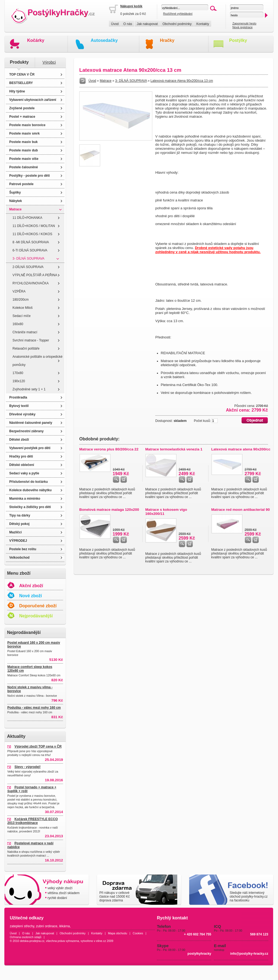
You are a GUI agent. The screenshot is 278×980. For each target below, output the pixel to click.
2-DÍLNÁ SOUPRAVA (28, 267)
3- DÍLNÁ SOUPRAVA (29, 259)
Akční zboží (31, 586)
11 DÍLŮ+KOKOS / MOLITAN (34, 226)
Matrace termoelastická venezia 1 (174, 449)
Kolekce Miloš (23, 308)
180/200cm (20, 300)
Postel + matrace (22, 117)
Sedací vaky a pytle (24, 473)
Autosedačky (104, 40)
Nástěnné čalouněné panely (31, 423)
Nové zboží (31, 596)
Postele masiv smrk (24, 133)
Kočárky (36, 40)
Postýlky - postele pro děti (29, 176)
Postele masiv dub (23, 150)
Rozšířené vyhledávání (178, 14)
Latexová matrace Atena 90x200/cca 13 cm (182, 81)
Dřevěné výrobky (22, 414)
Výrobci (49, 62)
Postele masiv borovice (27, 125)
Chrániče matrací (25, 332)
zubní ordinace (47, 926)
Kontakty (203, 24)
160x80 (18, 324)
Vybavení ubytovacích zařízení (33, 100)
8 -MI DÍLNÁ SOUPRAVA (31, 242)
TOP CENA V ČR (22, 74)
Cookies (138, 933)
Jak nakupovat (147, 24)
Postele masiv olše (24, 159)
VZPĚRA (19, 291)
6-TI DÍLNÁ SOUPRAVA (30, 250)
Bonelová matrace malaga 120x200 (109, 510)
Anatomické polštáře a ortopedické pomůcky (37, 361)
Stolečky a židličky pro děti (30, 507)
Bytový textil (19, 406)
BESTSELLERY (21, 83)
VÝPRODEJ (18, 541)
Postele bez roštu (23, 549)
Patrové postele (21, 184)
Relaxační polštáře (26, 349)
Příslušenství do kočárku (29, 482)
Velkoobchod (19, 558)
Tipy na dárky (20, 515)
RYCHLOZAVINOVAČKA (31, 283)
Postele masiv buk (23, 142)
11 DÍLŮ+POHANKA (27, 218)
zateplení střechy (22, 926)
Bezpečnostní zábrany (26, 431)
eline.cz (101, 941)
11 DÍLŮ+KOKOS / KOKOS (32, 234)
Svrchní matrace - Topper (31, 340)
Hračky (167, 40)
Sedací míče (22, 316)
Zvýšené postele (22, 108)
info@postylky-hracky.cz (249, 954)
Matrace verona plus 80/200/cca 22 (109, 449)
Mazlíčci (15, 532)
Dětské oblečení (22, 465)
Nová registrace (243, 27)
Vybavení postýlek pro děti (30, 448)
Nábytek (16, 201)
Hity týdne (17, 91)
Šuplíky (15, 192)
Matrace (15, 209)
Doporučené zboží (38, 606)
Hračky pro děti (21, 456)
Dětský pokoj (19, 524)
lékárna (64, 926)
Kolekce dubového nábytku (30, 490)
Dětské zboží (19, 440)
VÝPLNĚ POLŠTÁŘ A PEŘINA (35, 275)
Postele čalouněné (23, 167)
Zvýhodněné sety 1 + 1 (29, 389)
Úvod (115, 24)
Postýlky (238, 40)
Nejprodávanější (36, 616)
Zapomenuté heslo (244, 23)
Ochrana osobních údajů (26, 937)
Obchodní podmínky (177, 24)
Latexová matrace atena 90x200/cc (241, 449)
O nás (128, 24)
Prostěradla (18, 397)
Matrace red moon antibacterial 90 (241, 510)
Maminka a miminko (25, 499)
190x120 (19, 381)
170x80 (18, 373)
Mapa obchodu (118, 933)
